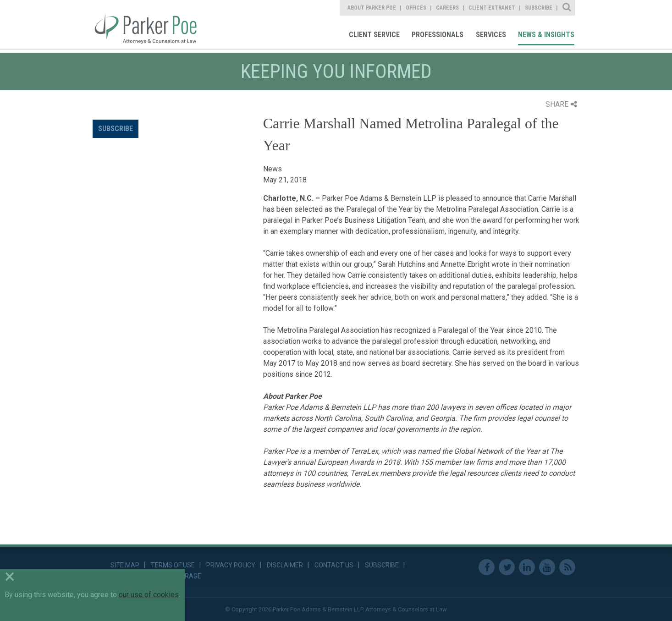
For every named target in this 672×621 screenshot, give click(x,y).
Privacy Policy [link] (231, 565)
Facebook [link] (487, 567)
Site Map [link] (125, 565)
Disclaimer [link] (285, 565)
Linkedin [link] (527, 567)
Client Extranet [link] (492, 8)
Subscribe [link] (539, 8)
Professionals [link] (438, 35)
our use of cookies (149, 595)
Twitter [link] (507, 567)
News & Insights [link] (546, 35)
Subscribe (116, 129)
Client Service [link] (374, 35)
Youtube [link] (547, 567)
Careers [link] (447, 8)
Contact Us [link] (334, 565)
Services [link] (491, 35)
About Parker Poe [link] (372, 8)
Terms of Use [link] (173, 565)
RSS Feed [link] (567, 567)
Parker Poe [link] (151, 24)
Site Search (567, 8)
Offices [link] (416, 8)
